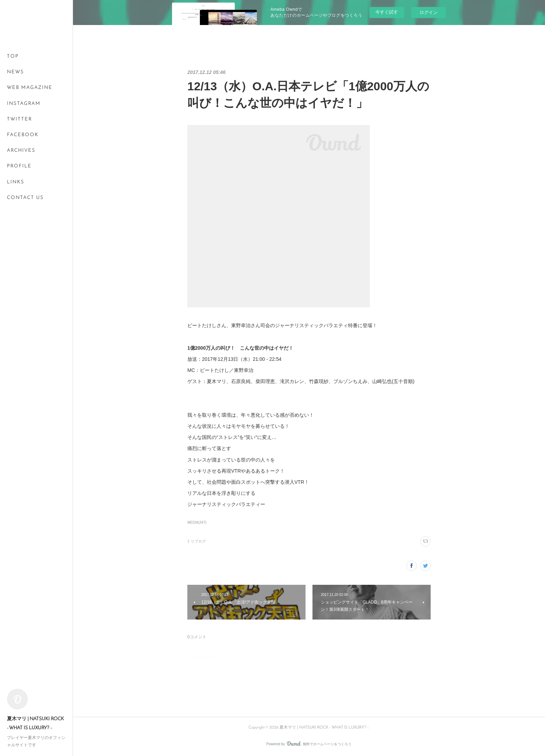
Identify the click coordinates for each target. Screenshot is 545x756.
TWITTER (19, 119)
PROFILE (19, 166)
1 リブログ (197, 541)
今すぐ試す (387, 12)
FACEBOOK (23, 135)
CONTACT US (25, 198)
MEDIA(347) (197, 522)
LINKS (16, 182)
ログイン (429, 12)
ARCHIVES (21, 151)
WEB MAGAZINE (30, 88)
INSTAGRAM (24, 104)
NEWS (15, 72)
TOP (13, 56)
